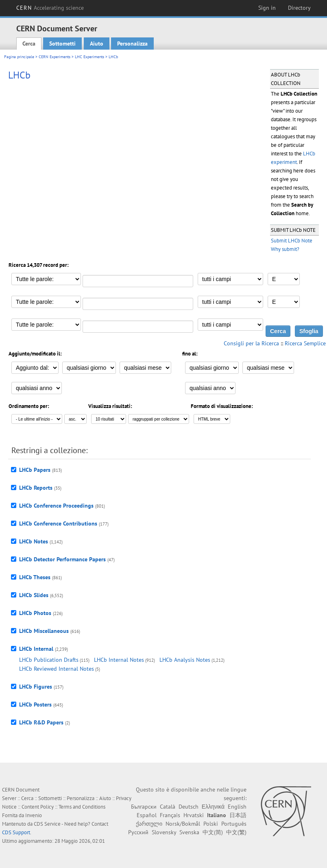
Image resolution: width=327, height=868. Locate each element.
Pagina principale (19, 57)
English (237, 807)
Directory (299, 8)
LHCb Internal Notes (119, 660)
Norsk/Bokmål (183, 824)
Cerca (29, 44)
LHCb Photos (35, 613)
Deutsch (189, 807)
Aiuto (97, 44)
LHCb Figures (36, 687)
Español (147, 815)
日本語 (238, 815)
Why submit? (285, 249)
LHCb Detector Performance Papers (62, 559)
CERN (50, 8)
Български (144, 807)
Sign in (267, 8)
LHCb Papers (35, 470)
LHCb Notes (34, 541)
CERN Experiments (54, 57)
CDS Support (16, 832)
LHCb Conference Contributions (58, 523)
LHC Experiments (89, 57)
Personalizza (132, 44)
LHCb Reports (36, 488)
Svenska (189, 832)
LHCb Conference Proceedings (56, 506)
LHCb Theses (35, 577)
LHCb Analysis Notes (185, 660)
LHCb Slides (34, 595)
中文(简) (213, 832)
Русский (138, 832)
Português (234, 824)
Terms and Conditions (82, 807)
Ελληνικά (213, 807)
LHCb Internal (36, 649)
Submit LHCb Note (292, 241)
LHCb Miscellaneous (44, 631)
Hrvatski (194, 815)
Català (168, 807)
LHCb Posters (35, 704)
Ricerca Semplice (305, 343)
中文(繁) (236, 832)
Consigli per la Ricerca (251, 343)
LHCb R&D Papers (41, 722)
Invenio (34, 815)
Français (170, 815)
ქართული (149, 824)
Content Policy (38, 807)
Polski (211, 824)
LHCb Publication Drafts (49, 660)
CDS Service (47, 824)
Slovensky (164, 832)
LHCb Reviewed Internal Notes (57, 669)
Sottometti (62, 44)
